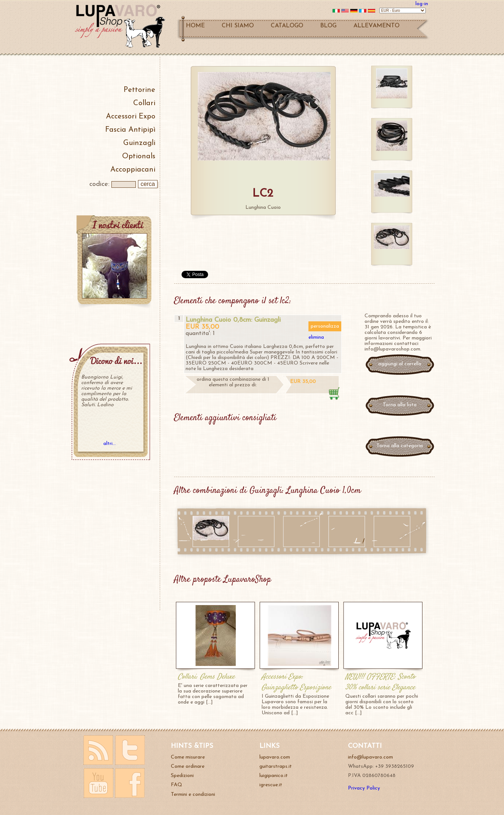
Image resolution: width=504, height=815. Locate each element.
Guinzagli (139, 143)
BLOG (328, 26)
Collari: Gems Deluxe (206, 677)
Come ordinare (188, 766)
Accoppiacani (133, 170)
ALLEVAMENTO (377, 26)
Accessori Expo (131, 117)
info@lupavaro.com (370, 757)
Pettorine (139, 90)
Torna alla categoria (400, 446)
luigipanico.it (274, 776)
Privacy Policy (364, 788)
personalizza (325, 326)
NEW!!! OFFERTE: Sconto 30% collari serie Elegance (380, 682)
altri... (110, 444)
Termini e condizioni (193, 795)
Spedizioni (182, 776)
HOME (195, 26)
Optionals (139, 156)
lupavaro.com (275, 757)
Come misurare (188, 757)
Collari (144, 103)
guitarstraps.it (276, 766)
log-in (422, 4)
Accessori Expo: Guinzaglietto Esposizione (296, 682)
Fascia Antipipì (130, 130)
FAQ (177, 785)
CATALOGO (287, 26)
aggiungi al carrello (400, 364)
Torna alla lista (400, 405)
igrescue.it (271, 785)
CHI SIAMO (238, 26)
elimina (316, 337)
